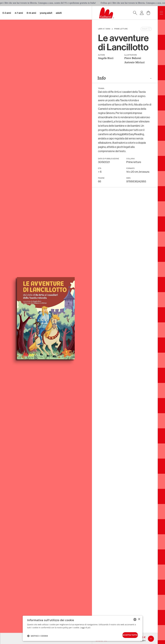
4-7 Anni (19, 13)
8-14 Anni (31, 13)
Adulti (59, 13)
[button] (38, 635)
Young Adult (46, 13)
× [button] (139, 618)
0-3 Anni (7, 13)
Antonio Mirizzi (134, 63)
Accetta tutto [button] (126, 634)
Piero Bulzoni (133, 58)
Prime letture (121, 29)
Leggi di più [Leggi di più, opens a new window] (85, 626)
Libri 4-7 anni (104, 29)
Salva (146, 29)
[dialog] (83, 628)
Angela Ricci (106, 58)
